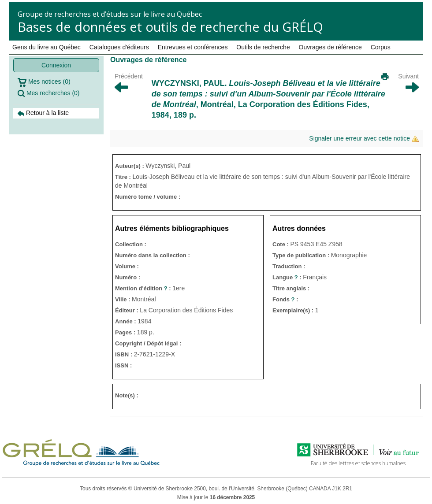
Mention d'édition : (144, 288)
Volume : (127, 266)
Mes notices (44, 82)
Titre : (124, 177)
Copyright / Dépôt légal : (148, 343)
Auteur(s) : (130, 166)
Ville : (123, 299)
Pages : (126, 332)
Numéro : (128, 277)
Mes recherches (49, 93)
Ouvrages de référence (330, 47)
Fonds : (285, 299)
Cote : (281, 244)
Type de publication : (302, 255)
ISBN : (125, 354)
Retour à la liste (43, 113)
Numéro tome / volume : (148, 197)
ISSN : (123, 365)
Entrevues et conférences (193, 47)
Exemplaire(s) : (294, 310)
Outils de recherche (263, 47)
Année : (126, 321)
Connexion (56, 65)
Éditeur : (127, 310)
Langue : (288, 277)
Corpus (381, 47)
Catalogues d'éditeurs (119, 47)
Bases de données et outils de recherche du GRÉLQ (170, 27)
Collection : (131, 244)
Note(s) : (127, 395)
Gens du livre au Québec (47, 47)
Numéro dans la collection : (153, 255)
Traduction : (289, 266)
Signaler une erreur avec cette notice (364, 139)
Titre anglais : (291, 288)
